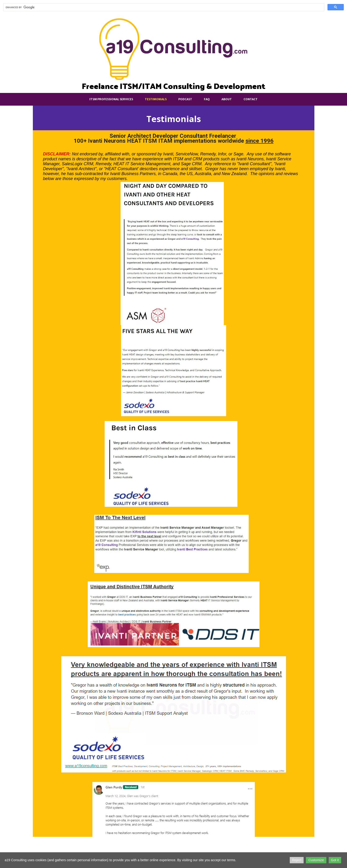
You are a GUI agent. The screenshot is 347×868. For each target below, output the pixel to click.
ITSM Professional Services (111, 99)
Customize (316, 860)
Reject (297, 860)
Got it (335, 860)
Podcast (185, 99)
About (227, 99)
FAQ (207, 99)
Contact (251, 99)
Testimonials (156, 99)
